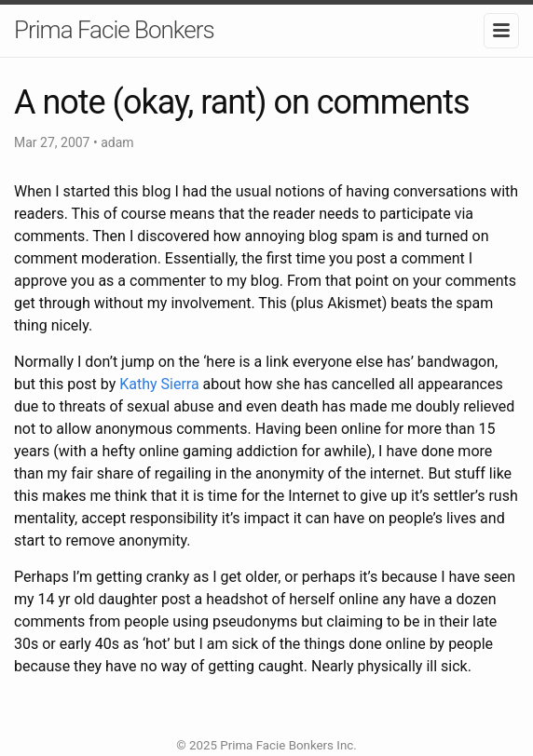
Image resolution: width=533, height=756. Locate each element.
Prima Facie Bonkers (114, 30)
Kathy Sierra (159, 384)
